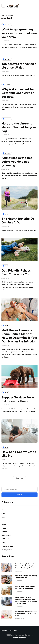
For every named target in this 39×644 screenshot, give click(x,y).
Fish (3, 521)
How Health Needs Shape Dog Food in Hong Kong (25, 588)
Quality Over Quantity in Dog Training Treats (26, 577)
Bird (3, 510)
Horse (4, 524)
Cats (3, 514)
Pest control (6, 528)
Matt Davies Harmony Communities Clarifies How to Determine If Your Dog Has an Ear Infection (19, 336)
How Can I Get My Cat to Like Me (19, 454)
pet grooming (6, 535)
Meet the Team (6, 630)
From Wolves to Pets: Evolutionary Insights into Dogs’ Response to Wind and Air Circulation (26, 601)
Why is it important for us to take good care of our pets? (18, 93)
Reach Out (18, 630)
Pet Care (4, 532)
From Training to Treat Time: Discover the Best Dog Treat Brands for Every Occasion (26, 566)
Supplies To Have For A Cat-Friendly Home (18, 399)
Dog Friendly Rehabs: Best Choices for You (17, 272)
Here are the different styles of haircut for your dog (19, 127)
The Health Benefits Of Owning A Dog (18, 221)
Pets (3, 543)
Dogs (3, 517)
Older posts (19, 478)
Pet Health (5, 539)
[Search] (19, 489)
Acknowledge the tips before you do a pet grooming (17, 162)
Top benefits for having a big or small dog (19, 66)
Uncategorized (6, 550)
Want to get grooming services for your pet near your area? (19, 33)
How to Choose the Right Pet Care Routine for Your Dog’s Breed (26, 613)
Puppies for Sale (7, 546)
